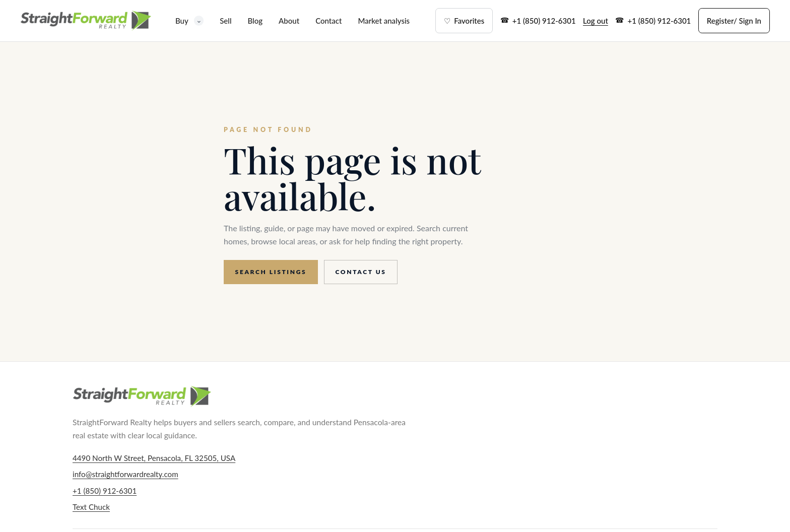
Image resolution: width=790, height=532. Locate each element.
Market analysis (384, 21)
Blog (255, 21)
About (289, 21)
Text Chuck (91, 507)
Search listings (271, 272)
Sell (225, 21)
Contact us (361, 272)
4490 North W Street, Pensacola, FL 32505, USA (154, 458)
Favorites (464, 21)
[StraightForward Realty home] (86, 21)
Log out (596, 21)
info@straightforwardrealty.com (125, 474)
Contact (328, 21)
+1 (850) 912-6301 (544, 21)
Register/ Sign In (734, 21)
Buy (189, 20)
